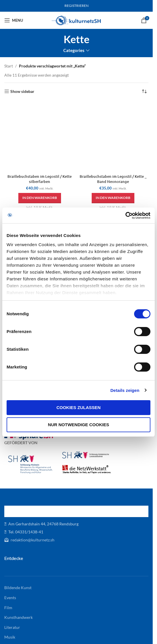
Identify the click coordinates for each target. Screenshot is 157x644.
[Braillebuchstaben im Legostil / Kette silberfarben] (40, 137)
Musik (10, 637)
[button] (40, 198)
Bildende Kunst (18, 588)
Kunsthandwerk (18, 617)
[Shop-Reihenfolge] (144, 91)
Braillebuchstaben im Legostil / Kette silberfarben (40, 179)
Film (8, 608)
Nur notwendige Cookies (78, 425)
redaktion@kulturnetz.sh (32, 540)
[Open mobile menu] (14, 20)
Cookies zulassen (78, 407)
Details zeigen (125, 390)
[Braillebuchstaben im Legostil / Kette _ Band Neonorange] (113, 137)
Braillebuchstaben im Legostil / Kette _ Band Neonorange (113, 179)
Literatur (12, 627)
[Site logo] (76, 20)
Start (9, 66)
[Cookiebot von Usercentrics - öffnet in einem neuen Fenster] (125, 216)
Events (10, 598)
